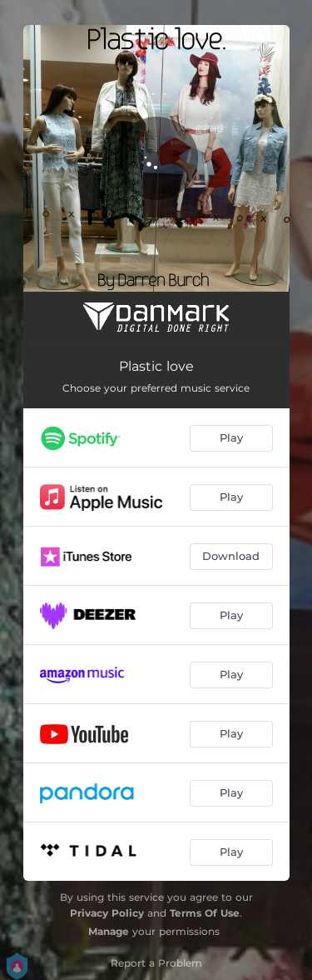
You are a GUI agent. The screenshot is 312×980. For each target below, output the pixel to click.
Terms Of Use (205, 913)
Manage (109, 931)
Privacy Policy (107, 913)
